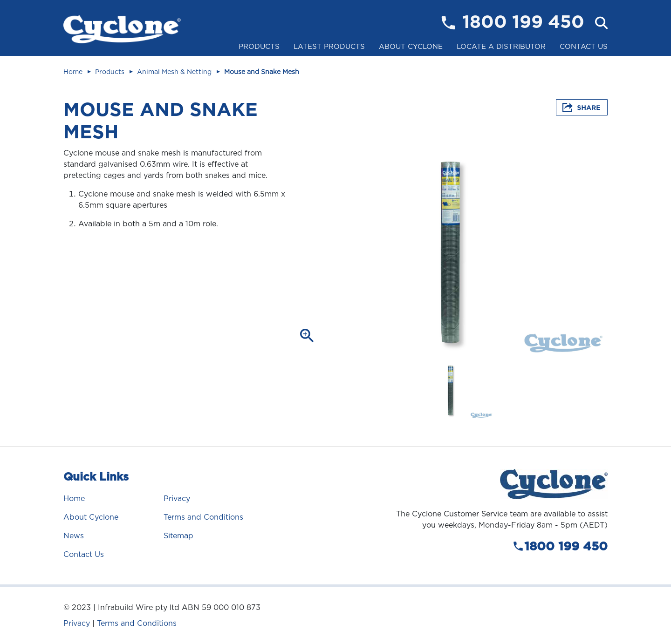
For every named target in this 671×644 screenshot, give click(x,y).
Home (73, 72)
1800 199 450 (523, 23)
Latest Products (329, 47)
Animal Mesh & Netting (174, 72)
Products (259, 47)
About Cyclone (411, 47)
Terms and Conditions (203, 517)
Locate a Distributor (501, 47)
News (74, 536)
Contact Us (584, 47)
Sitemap (178, 536)
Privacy (177, 498)
